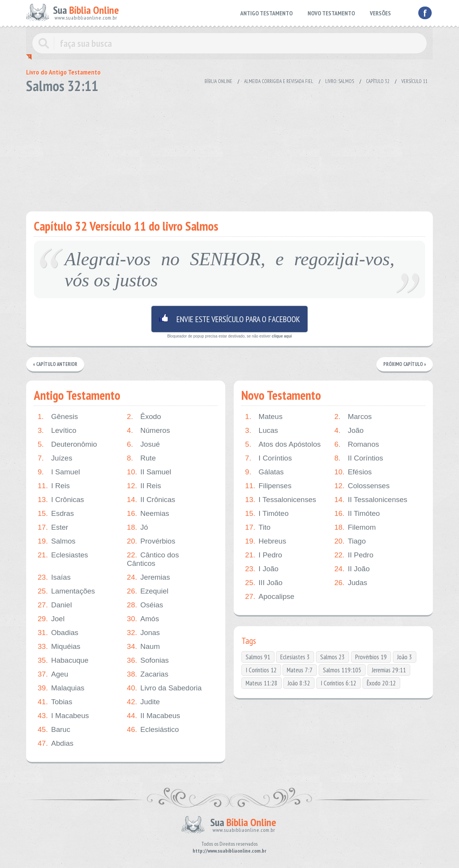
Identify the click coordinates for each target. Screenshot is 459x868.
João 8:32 (299, 683)
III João (264, 583)
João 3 (405, 657)
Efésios (353, 472)
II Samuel (149, 472)
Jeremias (148, 577)
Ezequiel (148, 591)
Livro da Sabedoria (164, 688)
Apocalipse (270, 597)
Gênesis (58, 417)
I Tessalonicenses (281, 500)
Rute (141, 458)
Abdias (56, 743)
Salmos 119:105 (342, 670)
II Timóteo (357, 514)
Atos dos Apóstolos (283, 444)
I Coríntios (269, 458)
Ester (53, 527)
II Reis (144, 486)
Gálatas (264, 472)
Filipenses (269, 486)
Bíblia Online (218, 81)
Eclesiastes (63, 555)
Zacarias (148, 674)
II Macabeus (154, 716)
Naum (143, 647)
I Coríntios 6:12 (338, 683)
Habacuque (63, 660)
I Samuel (59, 472)
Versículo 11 (414, 81)
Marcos (353, 417)
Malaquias (61, 688)
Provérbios (151, 541)
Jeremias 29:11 (389, 670)
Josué (143, 444)
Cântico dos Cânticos (153, 559)
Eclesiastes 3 (295, 657)
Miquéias (59, 647)
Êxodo (144, 417)
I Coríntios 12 (261, 670)
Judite (143, 702)
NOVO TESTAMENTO (331, 13)
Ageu (53, 674)
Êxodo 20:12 (381, 683)
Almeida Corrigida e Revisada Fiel (279, 81)
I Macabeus (63, 716)
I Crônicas (61, 500)
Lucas (262, 431)
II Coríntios (359, 458)
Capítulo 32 (378, 81)
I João (262, 569)
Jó (137, 527)
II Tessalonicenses (371, 500)
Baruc (54, 730)
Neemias (148, 514)
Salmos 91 (258, 657)
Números (148, 431)
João (349, 431)
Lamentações (66, 591)
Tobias (55, 702)
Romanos (357, 444)
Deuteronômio (67, 444)
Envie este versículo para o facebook (229, 319)
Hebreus (266, 541)
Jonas (143, 633)
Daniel (55, 605)
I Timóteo (267, 514)
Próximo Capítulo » (404, 364)
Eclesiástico (153, 730)
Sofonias (148, 660)
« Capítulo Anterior (56, 364)
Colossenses (362, 486)
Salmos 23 (333, 657)
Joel (51, 619)
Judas (351, 583)
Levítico (57, 431)
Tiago (350, 541)
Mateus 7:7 (300, 670)
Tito (258, 527)
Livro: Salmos (340, 81)
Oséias (145, 605)
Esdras (56, 514)
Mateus (264, 417)
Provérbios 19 (371, 657)
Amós (143, 619)
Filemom (355, 527)
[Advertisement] (229, 150)
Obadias (58, 633)
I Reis (54, 486)
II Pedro (354, 555)
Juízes (55, 458)
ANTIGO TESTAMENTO (266, 13)
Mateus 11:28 (262, 683)
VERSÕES (380, 13)
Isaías (54, 577)
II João (352, 569)
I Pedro (264, 555)
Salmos (57, 541)
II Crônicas (151, 500)
